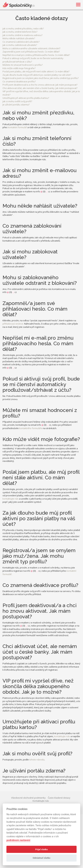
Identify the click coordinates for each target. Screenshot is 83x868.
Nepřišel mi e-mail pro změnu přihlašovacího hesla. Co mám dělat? (36, 55)
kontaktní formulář (17, 127)
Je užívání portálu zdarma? (16, 105)
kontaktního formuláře (31, 428)
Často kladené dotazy (59, 798)
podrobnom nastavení (18, 840)
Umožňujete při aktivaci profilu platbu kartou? (26, 98)
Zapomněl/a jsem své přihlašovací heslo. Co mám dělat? (31, 52)
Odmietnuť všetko (41, 858)
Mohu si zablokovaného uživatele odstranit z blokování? (31, 48)
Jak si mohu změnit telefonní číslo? (20, 32)
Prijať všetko (42, 849)
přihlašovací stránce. (13, 324)
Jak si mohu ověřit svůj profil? (17, 101)
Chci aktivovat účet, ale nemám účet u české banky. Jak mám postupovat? (40, 88)
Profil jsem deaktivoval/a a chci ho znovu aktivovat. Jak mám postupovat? (40, 85)
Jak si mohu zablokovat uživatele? (20, 45)
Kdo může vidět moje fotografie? (19, 68)
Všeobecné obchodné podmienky (28, 798)
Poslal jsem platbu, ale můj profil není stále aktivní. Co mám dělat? (36, 71)
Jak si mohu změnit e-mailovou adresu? (22, 35)
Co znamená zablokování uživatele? (21, 42)
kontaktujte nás (11, 499)
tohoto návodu (37, 760)
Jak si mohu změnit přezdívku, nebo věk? (23, 29)
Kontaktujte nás (41, 801)
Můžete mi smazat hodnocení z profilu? (23, 65)
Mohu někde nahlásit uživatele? (19, 38)
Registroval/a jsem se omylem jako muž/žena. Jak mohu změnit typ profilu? (41, 78)
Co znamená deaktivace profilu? (19, 81)
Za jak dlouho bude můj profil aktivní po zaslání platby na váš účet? (37, 75)
